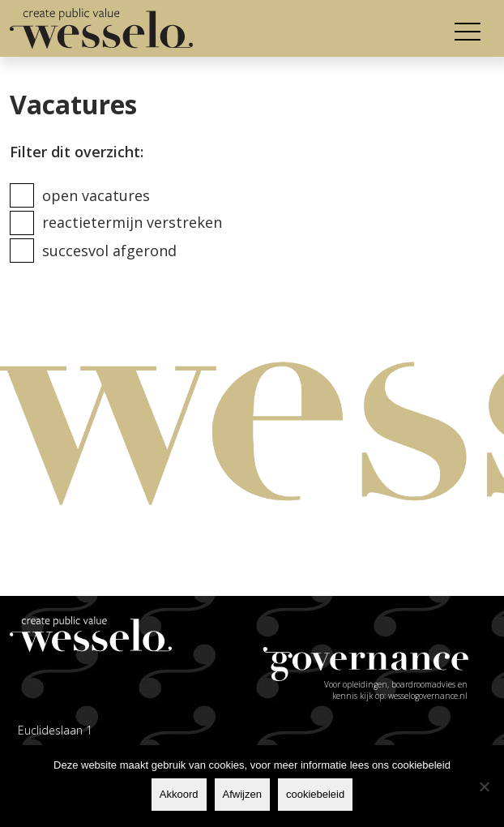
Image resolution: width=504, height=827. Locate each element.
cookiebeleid (315, 794)
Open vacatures (96, 195)
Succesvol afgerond (109, 251)
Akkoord (179, 794)
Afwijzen (242, 794)
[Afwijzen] (484, 786)
